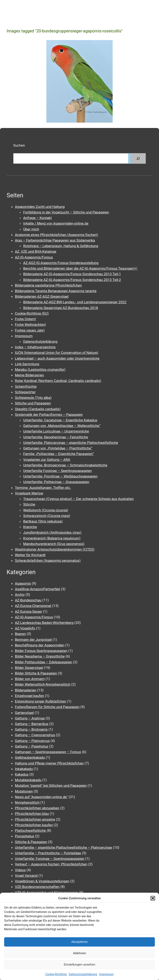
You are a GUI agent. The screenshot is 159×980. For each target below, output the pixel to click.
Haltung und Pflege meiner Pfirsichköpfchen (49, 763)
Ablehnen (79, 953)
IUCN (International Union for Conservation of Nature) (57, 353)
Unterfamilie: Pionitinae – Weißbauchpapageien (60, 476)
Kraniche (30, 527)
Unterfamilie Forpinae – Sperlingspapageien (57, 471)
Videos (20, 870)
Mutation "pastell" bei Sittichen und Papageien (51, 786)
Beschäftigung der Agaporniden (40, 645)
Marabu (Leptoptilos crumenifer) (40, 370)
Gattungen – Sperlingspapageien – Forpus (48, 752)
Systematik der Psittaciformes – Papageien (49, 415)
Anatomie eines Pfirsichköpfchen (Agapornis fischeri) (57, 235)
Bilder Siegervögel (29, 668)
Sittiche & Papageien (31, 842)
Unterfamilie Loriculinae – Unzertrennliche (56, 431)
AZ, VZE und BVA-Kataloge (36, 251)
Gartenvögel (24, 713)
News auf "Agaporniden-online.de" (41, 797)
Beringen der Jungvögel (33, 640)
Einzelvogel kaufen (30, 696)
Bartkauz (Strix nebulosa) (43, 521)
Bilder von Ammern (30, 679)
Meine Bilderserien (29, 375)
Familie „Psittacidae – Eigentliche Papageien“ (58, 454)
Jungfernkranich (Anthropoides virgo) (52, 532)
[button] (153, 898)
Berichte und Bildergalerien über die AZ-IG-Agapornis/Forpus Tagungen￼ (80, 268)
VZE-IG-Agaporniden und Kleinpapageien (46, 892)
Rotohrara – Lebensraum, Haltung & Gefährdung (61, 246)
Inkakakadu (24, 769)
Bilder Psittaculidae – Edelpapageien (43, 662)
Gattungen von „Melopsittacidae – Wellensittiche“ (62, 426)
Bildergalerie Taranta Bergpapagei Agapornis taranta (56, 291)
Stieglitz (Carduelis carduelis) (38, 409)
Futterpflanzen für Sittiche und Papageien (47, 707)
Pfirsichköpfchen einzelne (35, 819)
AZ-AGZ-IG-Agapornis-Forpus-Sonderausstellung (61, 263)
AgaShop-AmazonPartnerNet (37, 589)
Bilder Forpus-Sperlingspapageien (41, 651)
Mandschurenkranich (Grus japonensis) (54, 544)
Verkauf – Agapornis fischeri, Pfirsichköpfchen (51, 864)
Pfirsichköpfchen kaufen (34, 825)
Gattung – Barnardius (32, 724)
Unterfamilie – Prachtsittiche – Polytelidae (48, 853)
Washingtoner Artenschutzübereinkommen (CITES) (55, 549)
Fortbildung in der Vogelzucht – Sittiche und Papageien (66, 212)
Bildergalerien (26, 690)
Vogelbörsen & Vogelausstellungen (42, 881)
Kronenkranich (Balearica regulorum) (52, 538)
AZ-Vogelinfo (25, 628)
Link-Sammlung (27, 364)
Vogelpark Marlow (29, 493)
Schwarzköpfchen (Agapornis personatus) (48, 561)
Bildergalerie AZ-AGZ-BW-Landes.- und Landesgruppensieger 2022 (75, 302)
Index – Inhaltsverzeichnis (35, 347)
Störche (29, 504)
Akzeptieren (79, 942)
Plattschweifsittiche (30, 831)
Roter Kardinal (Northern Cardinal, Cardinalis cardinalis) (58, 381)
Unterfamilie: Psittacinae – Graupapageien (56, 482)
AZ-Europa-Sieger (28, 611)
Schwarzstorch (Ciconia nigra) (47, 516)
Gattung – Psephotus (32, 746)
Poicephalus (25, 836)
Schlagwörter (25, 392)
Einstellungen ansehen (79, 964)
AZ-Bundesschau (28, 600)
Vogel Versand (26, 876)
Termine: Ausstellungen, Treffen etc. (43, 488)
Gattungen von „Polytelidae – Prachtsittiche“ (58, 448)
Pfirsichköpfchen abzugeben (37, 808)
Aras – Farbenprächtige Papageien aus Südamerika (55, 240)
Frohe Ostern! (25, 319)
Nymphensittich (27, 802)
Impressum (106, 974)
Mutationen (24, 791)
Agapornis (23, 583)
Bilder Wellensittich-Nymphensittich (43, 684)
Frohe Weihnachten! (30, 325)
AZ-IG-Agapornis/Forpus (34, 257)
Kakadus (22, 774)
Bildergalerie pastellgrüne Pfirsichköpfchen (48, 285)
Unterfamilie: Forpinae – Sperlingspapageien (50, 859)
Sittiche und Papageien (33, 403)
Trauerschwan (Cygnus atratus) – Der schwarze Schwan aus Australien (78, 499)
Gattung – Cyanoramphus (35, 735)
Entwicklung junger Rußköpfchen (40, 701)
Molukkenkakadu (28, 780)
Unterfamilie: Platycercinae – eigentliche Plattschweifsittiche (71, 443)
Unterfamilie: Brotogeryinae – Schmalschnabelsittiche (65, 465)
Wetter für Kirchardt (30, 555)
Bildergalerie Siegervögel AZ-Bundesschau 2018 (61, 308)
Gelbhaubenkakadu (30, 757)
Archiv (20, 595)
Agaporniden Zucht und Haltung (40, 207)
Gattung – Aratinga (30, 718)
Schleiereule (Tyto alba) (33, 398)
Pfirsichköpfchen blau (32, 814)
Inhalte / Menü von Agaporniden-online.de (56, 223)
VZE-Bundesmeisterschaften (37, 887)
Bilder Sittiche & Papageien (36, 673)
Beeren (20, 634)
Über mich (31, 229)
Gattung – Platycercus (32, 741)
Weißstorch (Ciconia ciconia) (46, 510)
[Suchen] (138, 158)
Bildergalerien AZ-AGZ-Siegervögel (42, 296)
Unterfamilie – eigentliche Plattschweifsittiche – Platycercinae (63, 847)
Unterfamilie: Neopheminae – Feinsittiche (56, 437)
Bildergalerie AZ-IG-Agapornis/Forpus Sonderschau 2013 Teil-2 (72, 280)
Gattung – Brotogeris (31, 729)
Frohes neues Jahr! (30, 330)
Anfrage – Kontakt (37, 218)
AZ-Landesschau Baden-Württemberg (44, 623)
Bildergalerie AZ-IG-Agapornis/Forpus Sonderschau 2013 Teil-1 (72, 274)
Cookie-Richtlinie (56, 974)
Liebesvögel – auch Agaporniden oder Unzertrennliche (57, 358)
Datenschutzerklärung (83, 974)
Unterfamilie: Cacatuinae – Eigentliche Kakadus (60, 420)
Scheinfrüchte (26, 386)
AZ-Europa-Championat (33, 606)
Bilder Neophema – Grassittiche (40, 656)
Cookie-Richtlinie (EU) (32, 313)
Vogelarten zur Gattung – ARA (47, 460)
